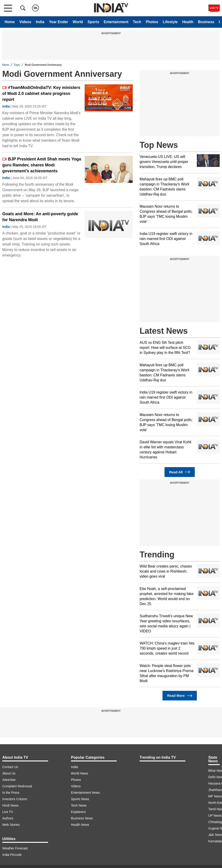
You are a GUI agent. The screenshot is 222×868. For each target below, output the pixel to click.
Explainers (78, 812)
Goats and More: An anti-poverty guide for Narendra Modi (40, 217)
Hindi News (10, 805)
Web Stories (11, 825)
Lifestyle (170, 22)
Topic (17, 65)
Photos (152, 22)
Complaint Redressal (17, 786)
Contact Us (10, 767)
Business (206, 22)
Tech (137, 22)
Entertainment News (85, 793)
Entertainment (116, 22)
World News (80, 773)
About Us (9, 773)
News (6, 65)
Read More (180, 696)
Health (188, 22)
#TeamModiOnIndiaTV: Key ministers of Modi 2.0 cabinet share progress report (41, 94)
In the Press (11, 793)
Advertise (9, 780)
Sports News (80, 799)
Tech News (79, 805)
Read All (180, 472)
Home (10, 22)
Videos (25, 22)
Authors (8, 818)
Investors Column (15, 799)
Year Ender (59, 22)
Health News (80, 825)
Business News (82, 818)
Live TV (8, 812)
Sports (93, 22)
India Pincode (12, 855)
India (40, 22)
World (78, 22)
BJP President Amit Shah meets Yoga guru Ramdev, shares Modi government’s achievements (42, 165)
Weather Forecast (15, 848)
